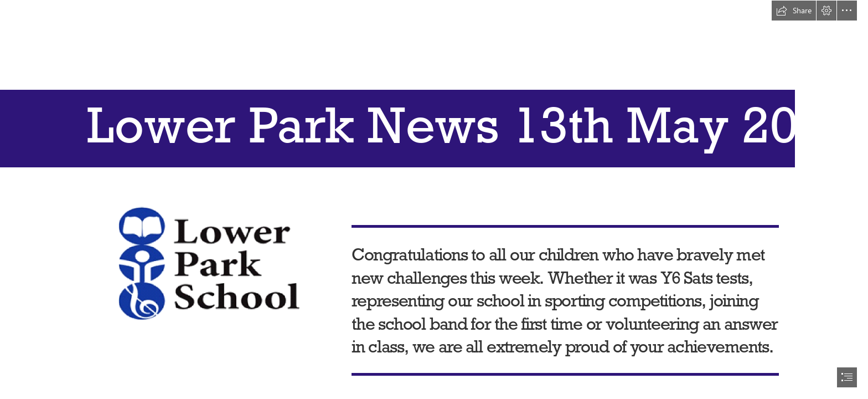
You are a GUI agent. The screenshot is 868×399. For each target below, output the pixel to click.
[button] (794, 11)
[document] (434, 199)
